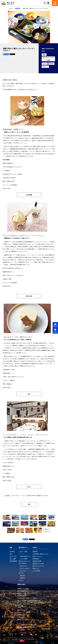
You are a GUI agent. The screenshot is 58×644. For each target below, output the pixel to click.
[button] (22, 124)
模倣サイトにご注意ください (29, 625)
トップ (10, 8)
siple (34, 394)
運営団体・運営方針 (23, 627)
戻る (26, 504)
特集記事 (18, 8)
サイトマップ (34, 627)
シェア (6, 54)
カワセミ (33, 487)
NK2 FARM (33, 296)
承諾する (22, 641)
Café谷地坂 (33, 195)
